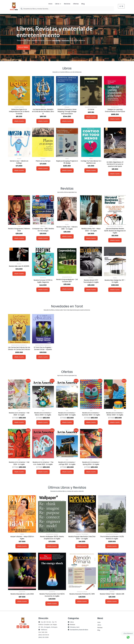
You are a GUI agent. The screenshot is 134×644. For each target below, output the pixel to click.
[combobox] (67, 9)
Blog (99, 630)
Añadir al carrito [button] (19, 121)
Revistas (100, 627)
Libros (99, 625)
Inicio (99, 622)
